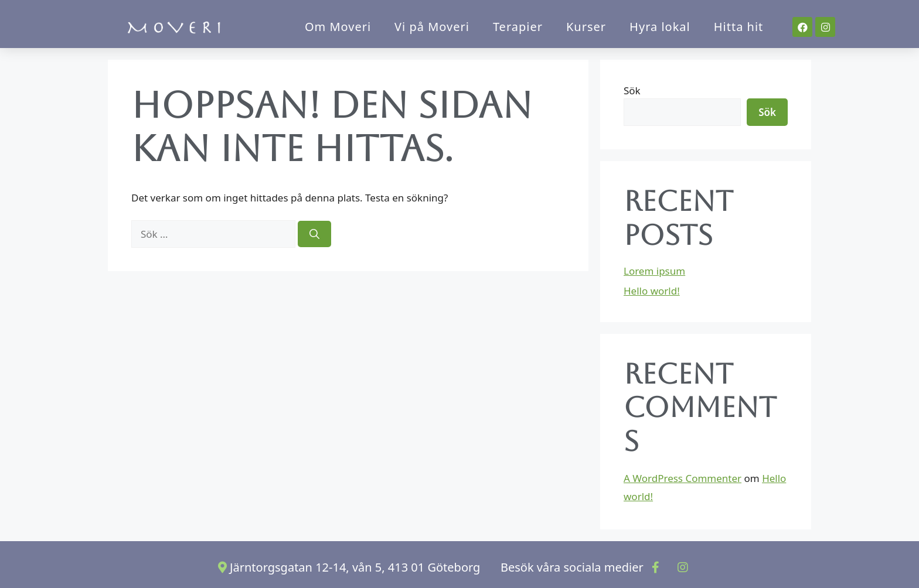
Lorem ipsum (654, 271)
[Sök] (314, 234)
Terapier (518, 27)
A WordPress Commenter (683, 478)
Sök (632, 90)
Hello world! (652, 291)
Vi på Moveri (432, 27)
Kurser (586, 27)
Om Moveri (338, 27)
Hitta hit (739, 27)
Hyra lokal (660, 27)
